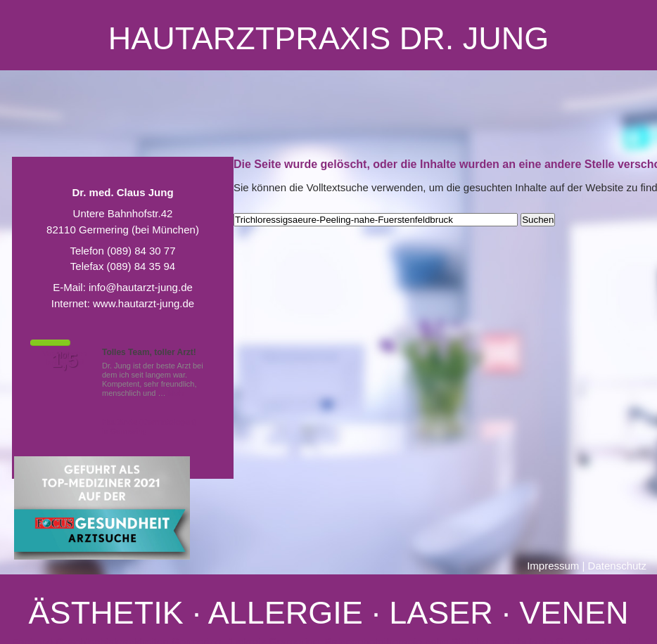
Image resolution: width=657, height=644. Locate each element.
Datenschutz (617, 566)
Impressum (553, 566)
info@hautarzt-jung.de (141, 287)
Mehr (177, 393)
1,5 (65, 361)
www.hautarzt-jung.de (143, 303)
